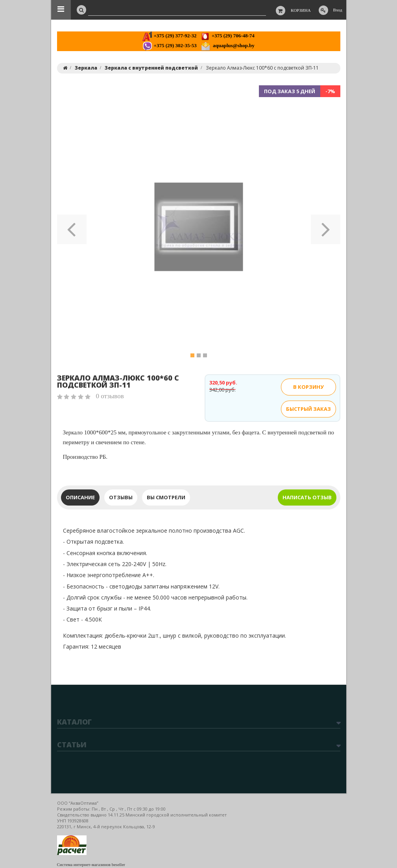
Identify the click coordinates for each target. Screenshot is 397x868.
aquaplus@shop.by (228, 45)
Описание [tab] (80, 497)
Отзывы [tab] (121, 497)
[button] (72, 227)
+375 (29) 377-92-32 (169, 36)
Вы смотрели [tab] (166, 497)
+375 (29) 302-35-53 (169, 45)
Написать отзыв (307, 497)
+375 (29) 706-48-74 (227, 36)
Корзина (301, 10)
